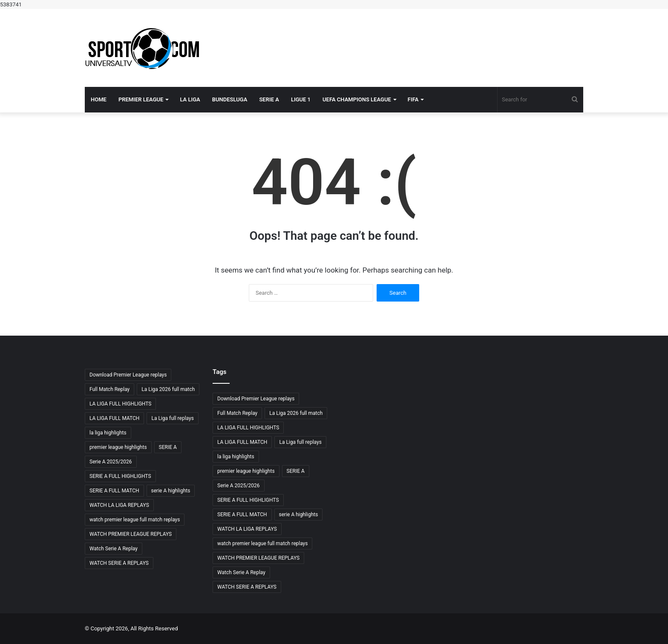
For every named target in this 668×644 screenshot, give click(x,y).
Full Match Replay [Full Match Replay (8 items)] (109, 389)
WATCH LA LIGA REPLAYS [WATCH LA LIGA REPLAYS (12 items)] (119, 505)
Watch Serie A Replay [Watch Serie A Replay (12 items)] (114, 549)
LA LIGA (190, 99)
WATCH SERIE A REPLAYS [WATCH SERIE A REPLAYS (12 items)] (119, 563)
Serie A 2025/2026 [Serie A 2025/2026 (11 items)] (111, 462)
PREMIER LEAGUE (141, 99)
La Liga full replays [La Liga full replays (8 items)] (172, 418)
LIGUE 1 (301, 99)
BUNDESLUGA (230, 99)
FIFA (413, 99)
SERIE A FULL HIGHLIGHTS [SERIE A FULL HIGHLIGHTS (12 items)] (120, 476)
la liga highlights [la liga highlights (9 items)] (108, 433)
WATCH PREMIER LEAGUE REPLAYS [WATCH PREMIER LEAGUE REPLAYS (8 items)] (131, 534)
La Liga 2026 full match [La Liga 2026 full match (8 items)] (168, 389)
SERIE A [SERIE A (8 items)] (168, 447)
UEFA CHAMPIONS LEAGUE (357, 99)
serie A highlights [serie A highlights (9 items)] (171, 491)
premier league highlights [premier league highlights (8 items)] (118, 447)
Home (99, 99)
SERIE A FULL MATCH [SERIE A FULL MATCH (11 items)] (114, 491)
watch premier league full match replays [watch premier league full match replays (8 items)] (135, 520)
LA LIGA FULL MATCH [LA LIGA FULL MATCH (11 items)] (114, 418)
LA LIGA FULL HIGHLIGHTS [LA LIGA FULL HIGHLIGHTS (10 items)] (120, 404)
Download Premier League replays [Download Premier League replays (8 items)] (128, 375)
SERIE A (269, 99)
